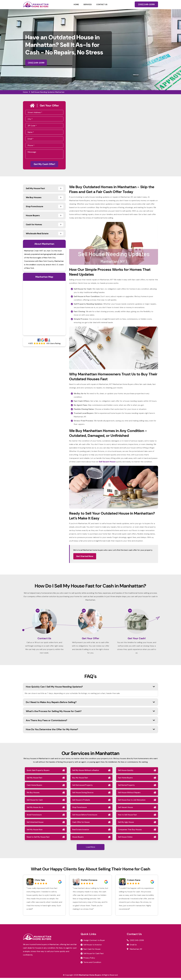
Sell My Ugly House (126, 824)
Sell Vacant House (125, 809)
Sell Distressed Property (82, 787)
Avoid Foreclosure (34, 817)
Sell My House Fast (34, 780)
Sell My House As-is (35, 809)
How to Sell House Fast (127, 817)
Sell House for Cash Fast (94, 956)
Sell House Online (125, 839)
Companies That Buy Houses (130, 832)
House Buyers (78, 839)
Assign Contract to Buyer (94, 942)
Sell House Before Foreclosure (85, 817)
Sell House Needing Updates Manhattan (48, 92)
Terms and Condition (92, 964)
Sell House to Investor (93, 947)
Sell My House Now (35, 832)
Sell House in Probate (81, 802)
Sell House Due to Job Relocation (132, 802)
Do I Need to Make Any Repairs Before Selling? (90, 704)
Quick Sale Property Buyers (38, 772)
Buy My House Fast (80, 780)
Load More (91, 849)
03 (130, 611)
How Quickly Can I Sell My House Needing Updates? (90, 689)
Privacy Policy (89, 960)
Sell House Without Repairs (129, 795)
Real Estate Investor (81, 832)
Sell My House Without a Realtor (86, 772)
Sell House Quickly (126, 772)
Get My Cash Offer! (44, 164)
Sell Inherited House (35, 824)
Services (88, 5)
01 (38, 611)
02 (84, 611)
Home (76, 5)
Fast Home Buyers (125, 780)
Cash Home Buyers (34, 787)
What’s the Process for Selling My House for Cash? (90, 713)
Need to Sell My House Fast (38, 839)
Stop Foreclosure (79, 809)
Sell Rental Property (126, 787)
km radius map (44, 308)
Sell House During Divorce (83, 795)
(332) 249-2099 (146, 4)
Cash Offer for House (81, 824)
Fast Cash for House (92, 951)
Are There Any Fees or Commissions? (90, 722)
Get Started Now (85, 557)
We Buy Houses (33, 795)
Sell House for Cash (35, 802)
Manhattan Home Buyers (90, 977)
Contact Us (102, 5)
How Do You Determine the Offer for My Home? (90, 731)
